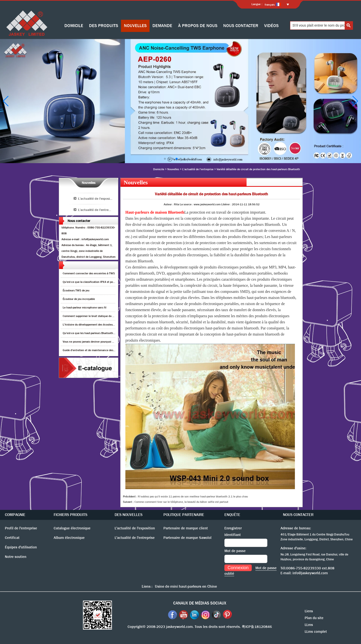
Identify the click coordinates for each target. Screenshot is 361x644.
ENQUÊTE (232, 515)
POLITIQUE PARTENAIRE (184, 515)
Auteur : (169, 204)
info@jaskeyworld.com (310, 573)
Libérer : (227, 204)
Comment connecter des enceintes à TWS (89, 273)
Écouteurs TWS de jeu (76, 290)
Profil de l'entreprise (21, 528)
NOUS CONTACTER (241, 26)
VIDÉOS (271, 26)
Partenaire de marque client (186, 528)
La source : (187, 204)
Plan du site (314, 618)
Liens (309, 611)
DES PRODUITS (104, 26)
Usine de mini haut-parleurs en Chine (186, 586)
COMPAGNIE (15, 515)
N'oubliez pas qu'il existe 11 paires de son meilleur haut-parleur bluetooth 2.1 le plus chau (193, 496)
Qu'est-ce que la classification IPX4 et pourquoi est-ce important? (103, 282)
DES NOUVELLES (129, 515)
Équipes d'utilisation (21, 547)
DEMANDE (162, 26)
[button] (165, 159)
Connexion (238, 568)
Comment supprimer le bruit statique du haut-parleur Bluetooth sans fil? (107, 316)
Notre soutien (16, 557)
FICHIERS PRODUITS (70, 515)
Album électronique (69, 538)
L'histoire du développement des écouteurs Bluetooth (95, 325)
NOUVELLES (135, 26)
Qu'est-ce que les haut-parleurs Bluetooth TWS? (92, 333)
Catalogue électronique (72, 528)
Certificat (12, 538)
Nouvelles (173, 169)
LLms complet (316, 632)
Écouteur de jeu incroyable (79, 299)
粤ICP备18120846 (257, 627)
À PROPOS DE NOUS (198, 26)
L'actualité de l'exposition (97, 198)
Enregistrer (233, 528)
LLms (309, 625)
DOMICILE (74, 26)
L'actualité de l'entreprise (198, 169)
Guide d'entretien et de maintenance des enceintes (94, 350)
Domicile (159, 169)
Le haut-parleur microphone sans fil (85, 307)
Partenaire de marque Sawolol (187, 538)
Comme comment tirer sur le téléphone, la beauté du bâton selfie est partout (181, 502)
